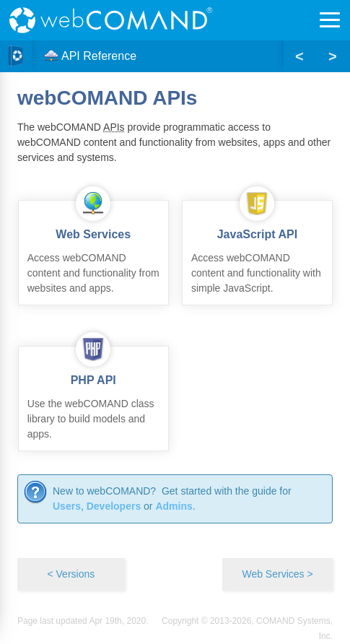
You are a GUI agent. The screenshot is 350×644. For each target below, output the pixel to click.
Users (67, 506)
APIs (114, 127)
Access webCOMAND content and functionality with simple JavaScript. (257, 247)
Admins (174, 506)
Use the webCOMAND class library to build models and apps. (93, 393)
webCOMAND (115, 20)
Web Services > (277, 574)
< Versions (71, 574)
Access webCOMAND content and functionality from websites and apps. (93, 247)
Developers (114, 506)
